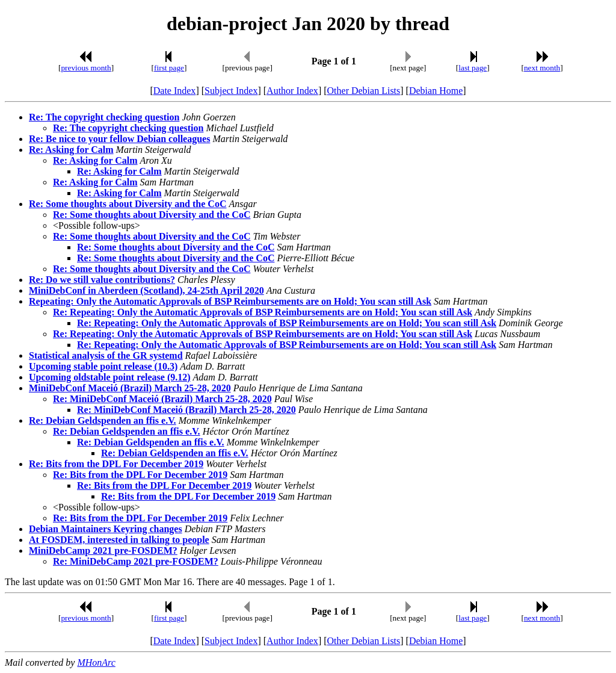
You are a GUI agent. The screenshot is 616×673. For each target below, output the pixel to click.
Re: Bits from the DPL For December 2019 (116, 464)
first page (169, 68)
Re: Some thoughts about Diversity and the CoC (128, 204)
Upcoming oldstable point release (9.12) (110, 377)
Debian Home (436, 91)
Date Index (175, 91)
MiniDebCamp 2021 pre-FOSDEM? (103, 550)
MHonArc (96, 662)
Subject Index (231, 91)
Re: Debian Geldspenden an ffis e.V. (103, 420)
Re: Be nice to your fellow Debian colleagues (119, 139)
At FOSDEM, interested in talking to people (119, 540)
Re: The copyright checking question (104, 117)
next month (542, 68)
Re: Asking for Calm (71, 150)
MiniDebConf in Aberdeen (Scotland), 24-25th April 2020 (146, 290)
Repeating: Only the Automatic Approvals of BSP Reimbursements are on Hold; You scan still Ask (230, 301)
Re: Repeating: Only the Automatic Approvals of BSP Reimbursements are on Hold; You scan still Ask (263, 312)
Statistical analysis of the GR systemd (106, 355)
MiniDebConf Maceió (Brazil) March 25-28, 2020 (130, 388)
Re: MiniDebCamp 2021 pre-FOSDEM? (136, 561)
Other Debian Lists (364, 91)
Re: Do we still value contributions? (102, 280)
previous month (86, 68)
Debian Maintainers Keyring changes (106, 529)
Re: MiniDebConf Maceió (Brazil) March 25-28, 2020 (162, 399)
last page (473, 68)
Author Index (292, 91)
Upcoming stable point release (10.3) (103, 366)
